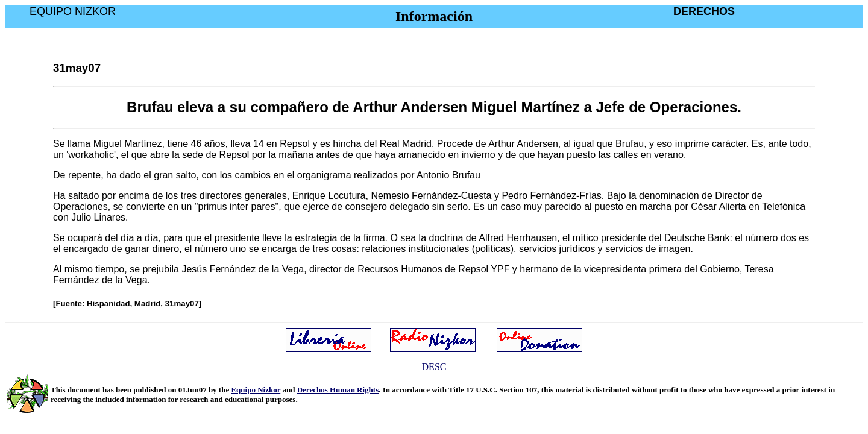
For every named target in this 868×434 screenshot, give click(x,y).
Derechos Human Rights (338, 390)
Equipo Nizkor (256, 390)
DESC (434, 367)
